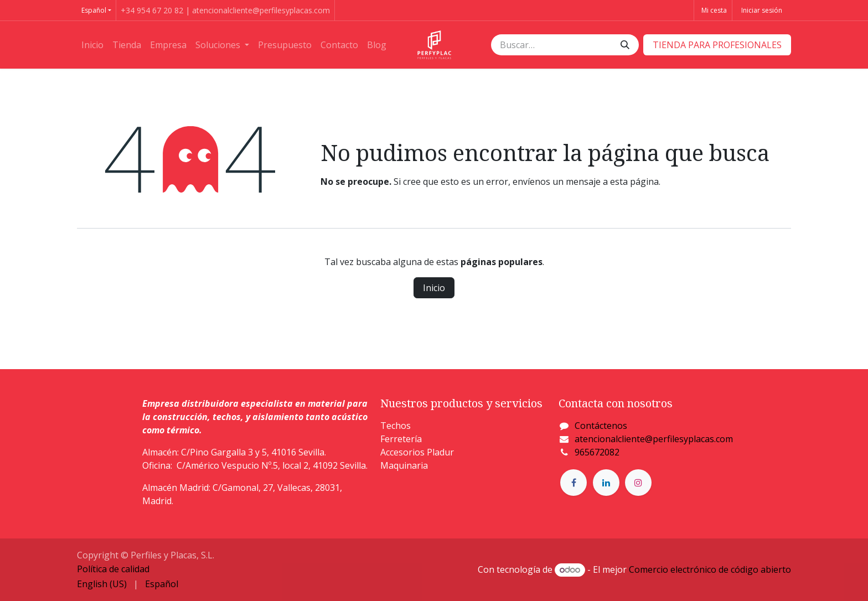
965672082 (597, 452)
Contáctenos (601, 426)
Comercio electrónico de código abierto (710, 569)
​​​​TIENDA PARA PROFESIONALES (717, 45)
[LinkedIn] (606, 483)
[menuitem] (92, 45)
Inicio (434, 288)
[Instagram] (638, 483)
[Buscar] (625, 45)
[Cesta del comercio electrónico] (713, 10)
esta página (634, 182)
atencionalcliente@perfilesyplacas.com (654, 439)
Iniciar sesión (762, 10)
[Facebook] (573, 483)
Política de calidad (113, 569)
